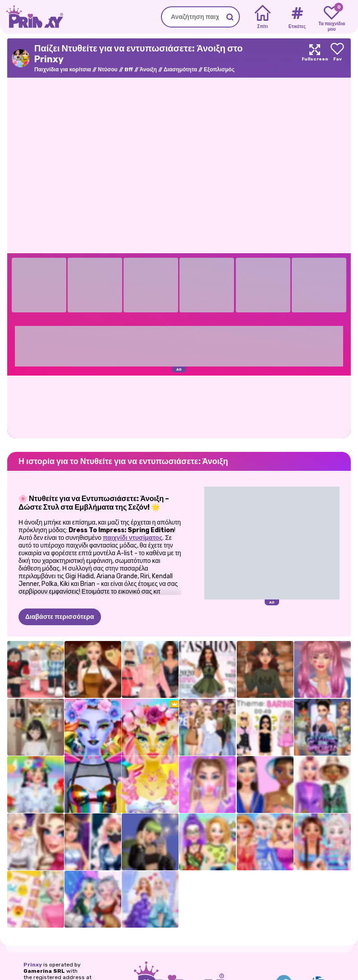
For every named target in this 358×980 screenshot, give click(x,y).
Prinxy (33, 965)
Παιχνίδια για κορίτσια (63, 70)
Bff (129, 70)
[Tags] (297, 17)
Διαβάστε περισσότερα (60, 617)
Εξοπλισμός (219, 70)
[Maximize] (315, 58)
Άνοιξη (148, 70)
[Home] (263, 17)
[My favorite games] (332, 17)
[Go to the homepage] (32, 17)
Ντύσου (108, 70)
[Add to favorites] (337, 58)
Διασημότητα (180, 70)
